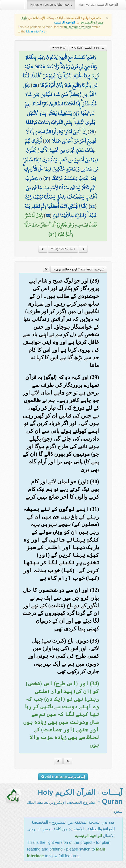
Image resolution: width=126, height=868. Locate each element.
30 (47, 141)
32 (92, 206)
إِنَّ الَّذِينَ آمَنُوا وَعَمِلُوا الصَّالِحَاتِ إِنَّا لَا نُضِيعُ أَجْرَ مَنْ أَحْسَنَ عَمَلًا (61, 137)
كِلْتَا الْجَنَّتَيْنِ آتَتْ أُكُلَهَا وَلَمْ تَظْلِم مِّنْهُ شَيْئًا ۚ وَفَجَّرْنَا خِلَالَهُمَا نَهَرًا (61, 211)
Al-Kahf (88, 48)
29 (92, 132)
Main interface (36, 31)
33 (48, 216)
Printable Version (51, 5)
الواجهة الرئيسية (64, 23)
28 (35, 85)
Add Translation (63, 777)
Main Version (98, 5)
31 (47, 178)
